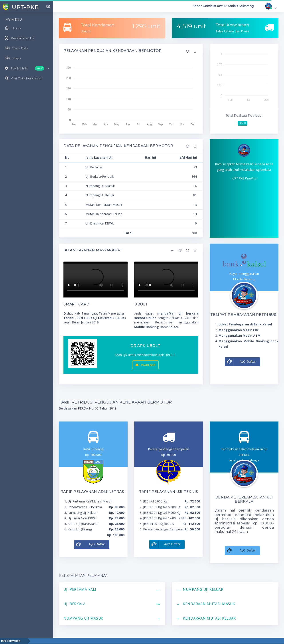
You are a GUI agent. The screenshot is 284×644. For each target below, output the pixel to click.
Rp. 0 (243, 123)
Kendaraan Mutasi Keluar (209, 618)
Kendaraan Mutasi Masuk (209, 604)
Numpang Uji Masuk (83, 618)
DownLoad (145, 365)
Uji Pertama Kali (80, 589)
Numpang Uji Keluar (203, 589)
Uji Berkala (75, 604)
